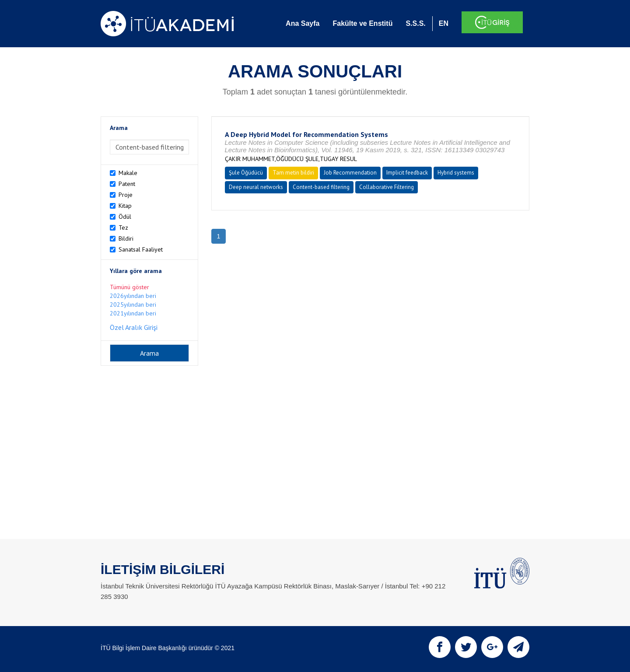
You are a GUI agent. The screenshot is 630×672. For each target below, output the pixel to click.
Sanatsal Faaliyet (141, 249)
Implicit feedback (407, 173)
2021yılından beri (133, 313)
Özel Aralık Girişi (134, 327)
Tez (123, 227)
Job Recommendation (350, 173)
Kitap (125, 206)
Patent (127, 184)
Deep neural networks (256, 187)
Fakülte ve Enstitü (362, 23)
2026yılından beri (133, 296)
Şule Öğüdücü (246, 173)
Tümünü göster (129, 287)
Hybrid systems (456, 173)
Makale (128, 173)
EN (444, 23)
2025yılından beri (133, 304)
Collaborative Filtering (387, 187)
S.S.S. (415, 23)
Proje (126, 195)
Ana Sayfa (303, 23)
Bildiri (126, 238)
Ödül (125, 217)
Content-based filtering (321, 187)
